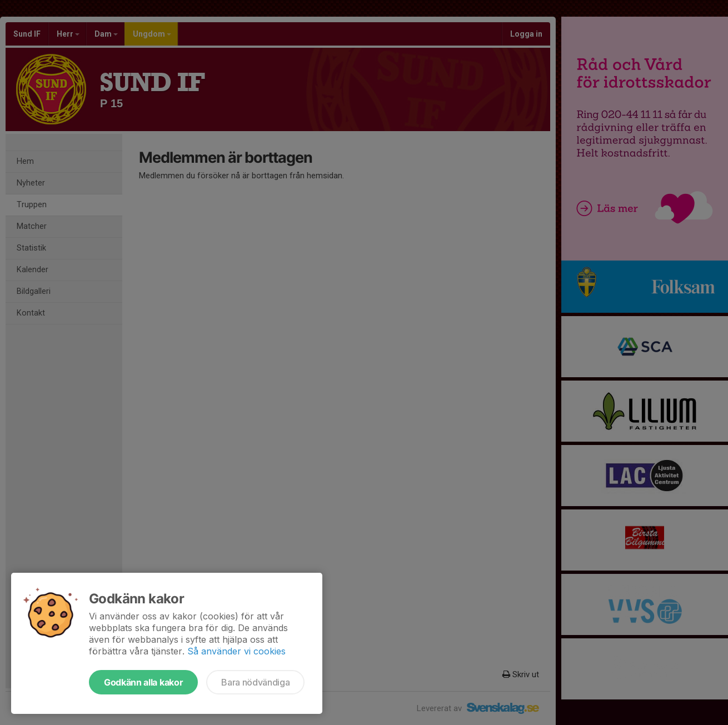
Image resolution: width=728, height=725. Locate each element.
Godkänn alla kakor (143, 682)
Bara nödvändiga (255, 682)
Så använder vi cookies (236, 651)
